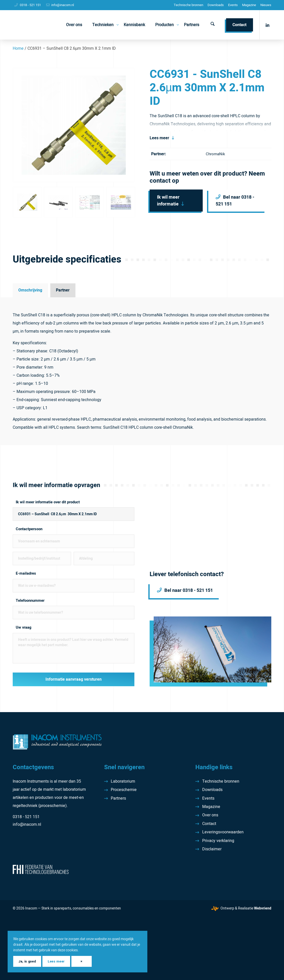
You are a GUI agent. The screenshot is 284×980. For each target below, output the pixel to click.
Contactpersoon (29, 529)
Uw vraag (23, 627)
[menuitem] (188, 5)
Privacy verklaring (218, 841)
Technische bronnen (188, 5)
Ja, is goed (27, 961)
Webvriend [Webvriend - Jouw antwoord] (263, 908)
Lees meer (159, 138)
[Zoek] (213, 25)
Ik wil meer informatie (168, 201)
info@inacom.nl (63, 5)
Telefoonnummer (30, 601)
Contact (209, 824)
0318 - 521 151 (30, 5)
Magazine (249, 5)
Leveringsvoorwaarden (223, 832)
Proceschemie (124, 790)
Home (18, 48)
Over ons (210, 815)
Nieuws (266, 5)
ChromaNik (215, 154)
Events (233, 5)
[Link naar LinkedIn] (267, 25)
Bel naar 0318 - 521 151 (235, 201)
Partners (118, 798)
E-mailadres (26, 573)
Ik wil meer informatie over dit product (48, 502)
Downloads (216, 5)
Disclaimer (212, 849)
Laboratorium (123, 781)
